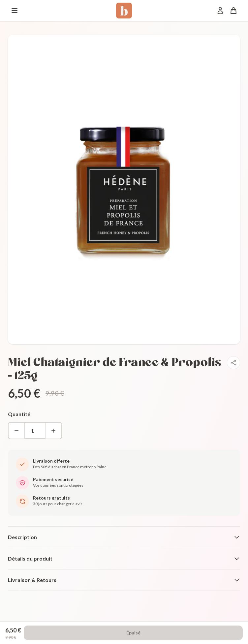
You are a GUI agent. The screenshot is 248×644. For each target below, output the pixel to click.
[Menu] (15, 11)
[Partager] (233, 363)
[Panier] (233, 11)
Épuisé (133, 633)
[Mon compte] (220, 11)
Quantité (19, 414)
